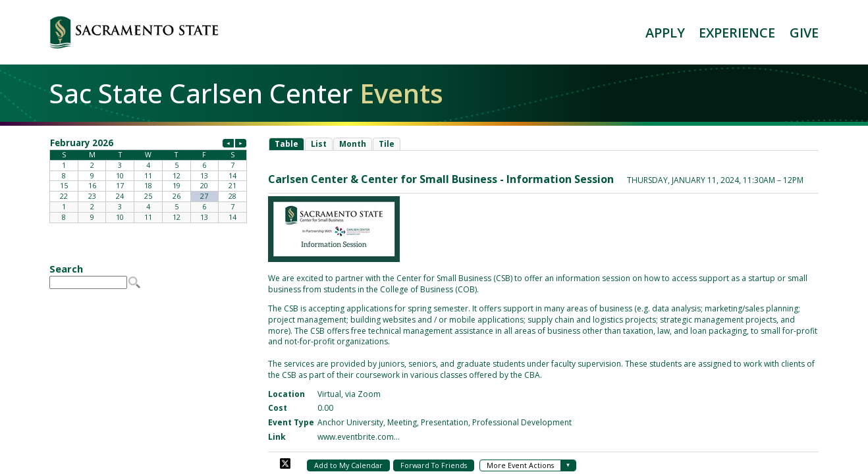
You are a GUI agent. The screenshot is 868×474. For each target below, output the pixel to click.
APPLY (665, 33)
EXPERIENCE (737, 33)
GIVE (804, 33)
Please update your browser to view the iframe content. (148, 180)
